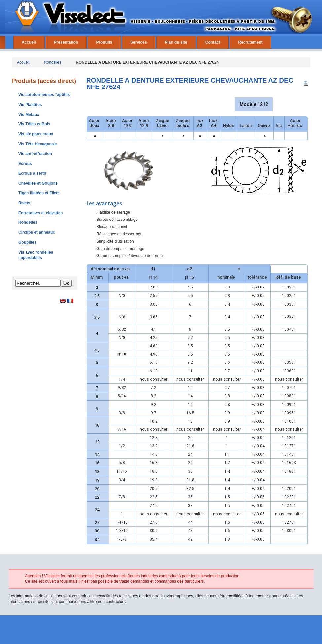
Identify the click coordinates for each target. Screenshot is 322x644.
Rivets (24, 203)
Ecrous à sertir (32, 173)
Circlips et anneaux (37, 232)
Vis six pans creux (36, 134)
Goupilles (28, 242)
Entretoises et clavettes (41, 213)
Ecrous (25, 164)
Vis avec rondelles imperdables (36, 255)
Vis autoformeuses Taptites (44, 95)
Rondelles (53, 62)
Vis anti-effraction (35, 154)
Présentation (66, 42)
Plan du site (176, 42)
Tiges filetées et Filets (39, 193)
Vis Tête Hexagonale (38, 144)
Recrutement (250, 42)
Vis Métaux (29, 115)
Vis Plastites (30, 105)
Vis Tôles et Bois (34, 124)
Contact (213, 42)
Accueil (29, 42)
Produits (104, 42)
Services (139, 42)
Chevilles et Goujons (38, 183)
